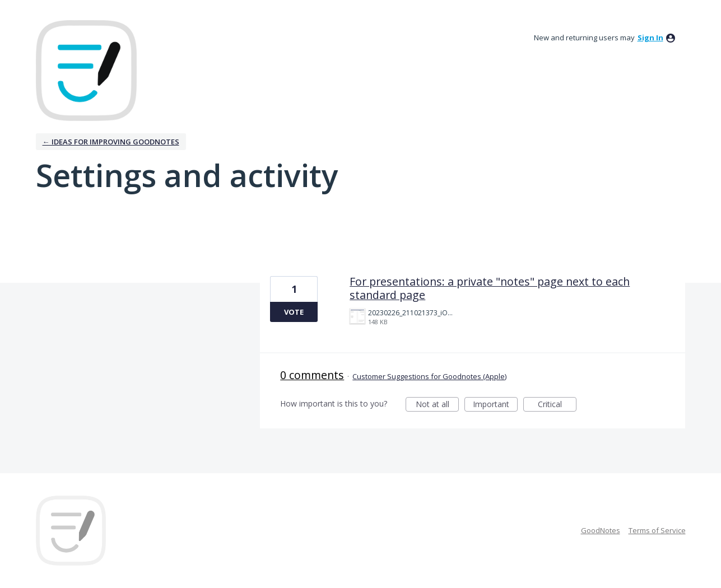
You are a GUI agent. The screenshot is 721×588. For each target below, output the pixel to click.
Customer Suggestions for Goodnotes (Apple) (429, 376)
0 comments (312, 375)
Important (495, 405)
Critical (557, 405)
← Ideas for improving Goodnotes (111, 142)
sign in (650, 38)
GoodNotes (601, 530)
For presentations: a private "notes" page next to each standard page (490, 288)
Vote (294, 312)
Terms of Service (657, 530)
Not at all (438, 405)
